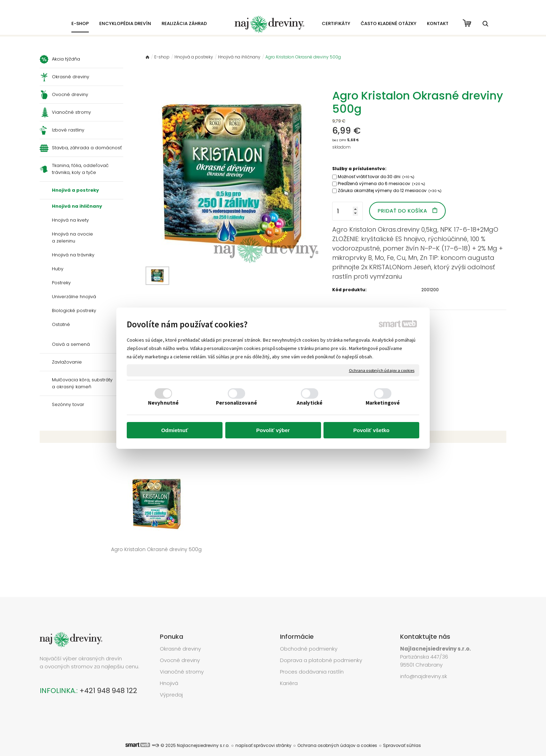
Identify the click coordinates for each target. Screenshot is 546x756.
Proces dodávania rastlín (313, 661)
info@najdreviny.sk (424, 666)
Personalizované (236, 403)
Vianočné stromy (182, 661)
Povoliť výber (273, 430)
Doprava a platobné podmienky (321, 650)
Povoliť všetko (372, 430)
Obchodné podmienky (309, 638)
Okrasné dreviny (180, 638)
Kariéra (289, 673)
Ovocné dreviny (180, 650)
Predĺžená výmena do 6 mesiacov (381, 184)
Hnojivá (169, 673)
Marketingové (383, 403)
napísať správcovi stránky (263, 735)
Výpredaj (171, 684)
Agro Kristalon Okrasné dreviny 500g (93, 549)
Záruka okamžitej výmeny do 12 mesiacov (390, 190)
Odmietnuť (175, 430)
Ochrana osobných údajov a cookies (382, 370)
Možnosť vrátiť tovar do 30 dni (376, 177)
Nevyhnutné (163, 403)
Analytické (310, 403)
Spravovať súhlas (402, 735)
